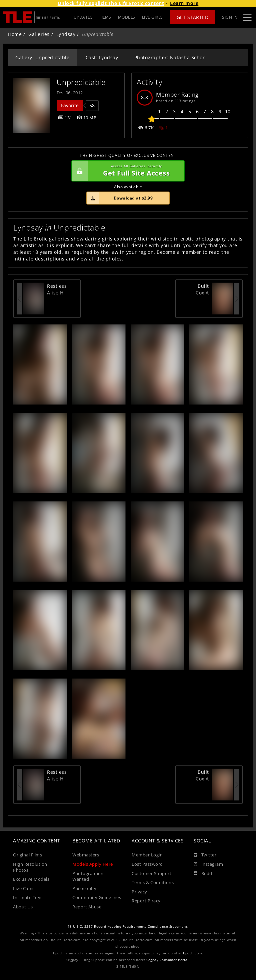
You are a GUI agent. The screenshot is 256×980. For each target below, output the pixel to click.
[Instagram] (208, 864)
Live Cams (24, 889)
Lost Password (147, 864)
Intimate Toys (28, 898)
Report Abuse (87, 907)
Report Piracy (146, 901)
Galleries (39, 34)
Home (15, 34)
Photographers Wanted (88, 877)
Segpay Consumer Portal (167, 960)
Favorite (70, 105)
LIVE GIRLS (152, 17)
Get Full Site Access (126, 171)
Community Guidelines (97, 898)
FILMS (105, 17)
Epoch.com (192, 953)
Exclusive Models (31, 879)
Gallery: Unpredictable (42, 57)
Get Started (193, 17)
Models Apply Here (93, 864)
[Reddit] (204, 874)
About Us (23, 907)
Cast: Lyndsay (102, 57)
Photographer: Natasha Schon (170, 57)
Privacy (139, 892)
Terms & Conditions (153, 883)
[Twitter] (205, 855)
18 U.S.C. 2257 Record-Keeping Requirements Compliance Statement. (128, 927)
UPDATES (83, 17)
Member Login (147, 855)
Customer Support (151, 874)
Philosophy (84, 889)
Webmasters (86, 855)
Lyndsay (66, 34)
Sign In (230, 17)
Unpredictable (81, 82)
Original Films (27, 855)
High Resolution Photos (30, 867)
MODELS (127, 17)
